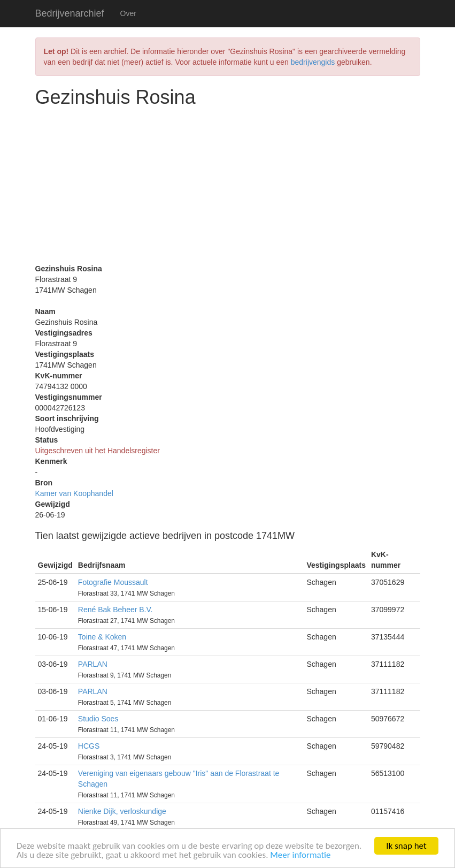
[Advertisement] (228, 188)
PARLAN (93, 664)
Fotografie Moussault (113, 582)
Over (128, 13)
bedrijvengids (313, 62)
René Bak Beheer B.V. (115, 610)
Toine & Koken (102, 637)
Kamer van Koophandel (74, 493)
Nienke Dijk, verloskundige (122, 811)
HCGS (89, 746)
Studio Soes (98, 719)
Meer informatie (300, 855)
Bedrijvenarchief (70, 13)
